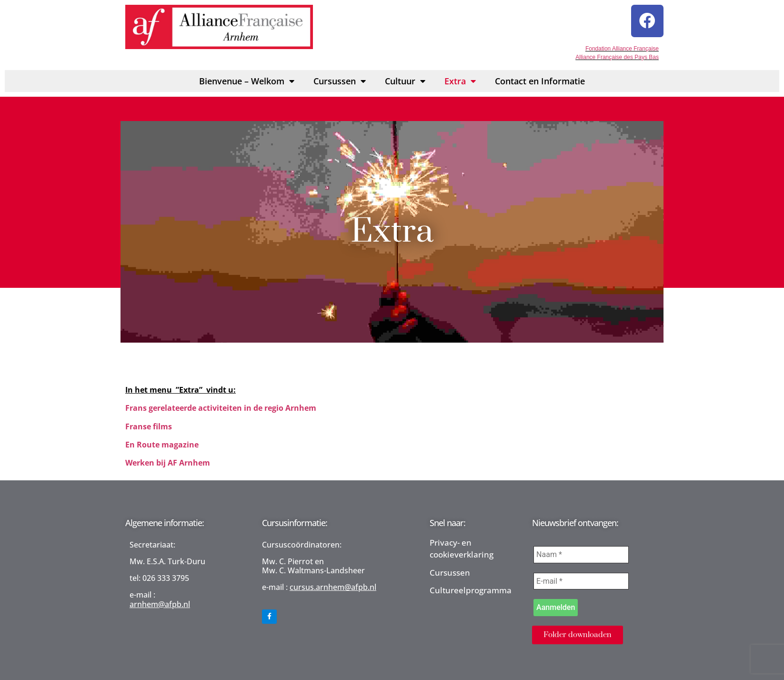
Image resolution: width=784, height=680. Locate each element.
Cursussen (340, 78)
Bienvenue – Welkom (247, 78)
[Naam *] (581, 552)
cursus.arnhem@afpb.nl (333, 585)
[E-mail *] (581, 579)
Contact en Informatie (540, 78)
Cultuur (405, 78)
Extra (460, 78)
